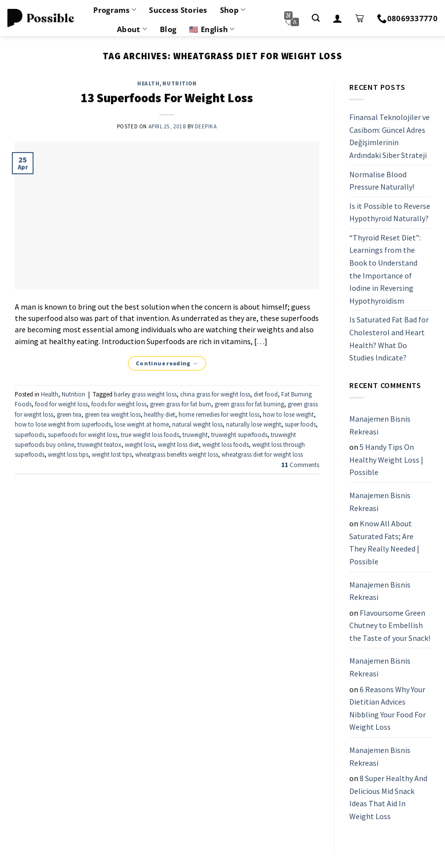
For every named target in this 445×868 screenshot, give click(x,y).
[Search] (316, 18)
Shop (233, 10)
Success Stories (178, 10)
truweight (195, 434)
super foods (300, 424)
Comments (300, 465)
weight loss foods (225, 444)
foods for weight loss (119, 404)
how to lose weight (288, 414)
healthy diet (160, 414)
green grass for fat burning (249, 404)
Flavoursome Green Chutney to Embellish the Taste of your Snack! (390, 625)
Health (148, 83)
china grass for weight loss (215, 394)
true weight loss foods (150, 434)
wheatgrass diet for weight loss (262, 454)
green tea (69, 414)
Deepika (206, 126)
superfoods (30, 434)
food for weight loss (61, 404)
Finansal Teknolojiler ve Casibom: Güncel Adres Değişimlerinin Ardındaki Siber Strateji (389, 136)
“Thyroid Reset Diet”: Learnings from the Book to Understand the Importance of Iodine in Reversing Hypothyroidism (385, 269)
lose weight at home (142, 424)
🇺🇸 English (212, 29)
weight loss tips (68, 454)
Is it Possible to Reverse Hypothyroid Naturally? (390, 212)
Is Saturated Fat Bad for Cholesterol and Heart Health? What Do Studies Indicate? (389, 339)
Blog (168, 29)
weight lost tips (112, 454)
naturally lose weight (254, 424)
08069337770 (407, 18)
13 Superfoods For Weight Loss (167, 98)
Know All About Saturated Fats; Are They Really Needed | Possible (384, 542)
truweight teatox (99, 444)
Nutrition (179, 83)
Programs (115, 10)
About (132, 29)
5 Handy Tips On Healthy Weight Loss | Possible (386, 459)
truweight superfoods (239, 434)
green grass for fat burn (181, 404)
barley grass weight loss (145, 394)
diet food (266, 394)
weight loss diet (178, 444)
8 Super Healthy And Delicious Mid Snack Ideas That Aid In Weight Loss (388, 797)
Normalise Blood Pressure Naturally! (382, 181)
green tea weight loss (113, 414)
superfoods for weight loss (83, 434)
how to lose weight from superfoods (63, 424)
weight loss (140, 444)
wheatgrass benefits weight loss (177, 454)
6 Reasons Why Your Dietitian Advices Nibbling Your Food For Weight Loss (388, 708)
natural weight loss (197, 424)
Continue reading (167, 363)
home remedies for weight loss (219, 414)
